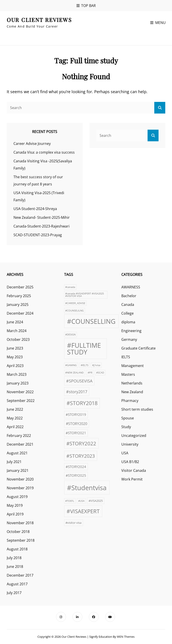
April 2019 (15, 514)
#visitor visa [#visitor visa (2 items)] (73, 523)
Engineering (131, 331)
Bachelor (129, 296)
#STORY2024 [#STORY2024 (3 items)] (76, 467)
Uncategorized (134, 436)
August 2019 (17, 497)
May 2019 (15, 505)
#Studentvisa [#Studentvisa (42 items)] (87, 488)
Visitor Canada (134, 470)
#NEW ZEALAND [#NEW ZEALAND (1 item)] (74, 373)
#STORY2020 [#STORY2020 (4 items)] (77, 424)
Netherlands (132, 383)
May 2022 (15, 418)
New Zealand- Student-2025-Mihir (42, 217)
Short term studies (137, 409)
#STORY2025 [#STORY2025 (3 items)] (76, 475)
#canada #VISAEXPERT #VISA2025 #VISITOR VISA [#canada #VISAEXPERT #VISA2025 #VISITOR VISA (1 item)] (85, 295)
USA (125, 453)
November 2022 (20, 392)
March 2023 (17, 374)
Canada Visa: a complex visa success (44, 152)
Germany (129, 339)
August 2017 (17, 584)
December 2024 (20, 313)
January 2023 (18, 383)
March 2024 (17, 331)
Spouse (128, 418)
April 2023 (15, 366)
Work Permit (132, 479)
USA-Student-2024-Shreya (35, 209)
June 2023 (15, 348)
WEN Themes (126, 637)
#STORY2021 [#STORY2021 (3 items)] (76, 433)
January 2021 (18, 470)
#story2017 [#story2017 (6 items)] (77, 392)
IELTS (126, 357)
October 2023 (18, 339)
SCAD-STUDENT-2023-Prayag (38, 235)
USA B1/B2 (130, 462)
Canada (128, 305)
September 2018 (21, 540)
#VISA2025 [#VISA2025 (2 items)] (96, 501)
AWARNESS (131, 287)
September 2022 (21, 401)
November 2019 (20, 488)
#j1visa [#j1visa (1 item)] (96, 365)
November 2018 (20, 523)
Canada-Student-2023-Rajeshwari (41, 226)
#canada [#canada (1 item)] (70, 287)
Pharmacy (130, 401)
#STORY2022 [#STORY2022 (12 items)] (81, 443)
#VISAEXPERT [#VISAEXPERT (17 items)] (83, 511)
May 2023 (15, 357)
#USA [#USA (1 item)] (81, 501)
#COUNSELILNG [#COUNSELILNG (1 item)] (74, 311)
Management (133, 366)
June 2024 (15, 322)
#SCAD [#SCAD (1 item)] (100, 373)
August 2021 (17, 453)
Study (126, 427)
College (127, 313)
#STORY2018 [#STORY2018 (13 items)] (82, 403)
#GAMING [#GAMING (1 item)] (71, 365)
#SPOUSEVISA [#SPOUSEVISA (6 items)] (79, 381)
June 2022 (15, 409)
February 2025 (19, 296)
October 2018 (18, 532)
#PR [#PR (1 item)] (90, 373)
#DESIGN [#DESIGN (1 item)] (70, 335)
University (130, 444)
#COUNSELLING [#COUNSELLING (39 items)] (91, 321)
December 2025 (20, 287)
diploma (128, 322)
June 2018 (15, 567)
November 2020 (20, 479)
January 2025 (18, 305)
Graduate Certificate (138, 348)
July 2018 (14, 558)
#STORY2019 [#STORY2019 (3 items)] (76, 414)
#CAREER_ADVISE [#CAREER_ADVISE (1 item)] (75, 303)
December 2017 (20, 575)
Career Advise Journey (32, 144)
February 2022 (19, 436)
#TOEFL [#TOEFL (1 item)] (70, 501)
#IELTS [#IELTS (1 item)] (85, 365)
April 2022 (15, 427)
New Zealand (132, 392)
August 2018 (17, 549)
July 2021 (14, 462)
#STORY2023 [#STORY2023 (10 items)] (81, 456)
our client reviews (39, 20)
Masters (128, 374)
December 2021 (20, 444)
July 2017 (14, 593)
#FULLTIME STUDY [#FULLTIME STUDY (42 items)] (84, 349)
